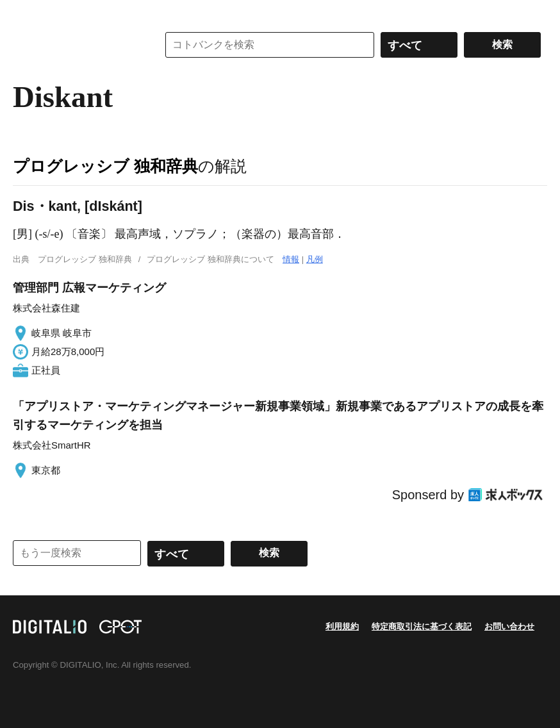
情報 (291, 259)
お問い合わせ (509, 626)
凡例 (315, 259)
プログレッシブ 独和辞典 (105, 166)
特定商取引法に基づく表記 (422, 626)
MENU (26, 13)
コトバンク (76, 45)
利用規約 (342, 626)
